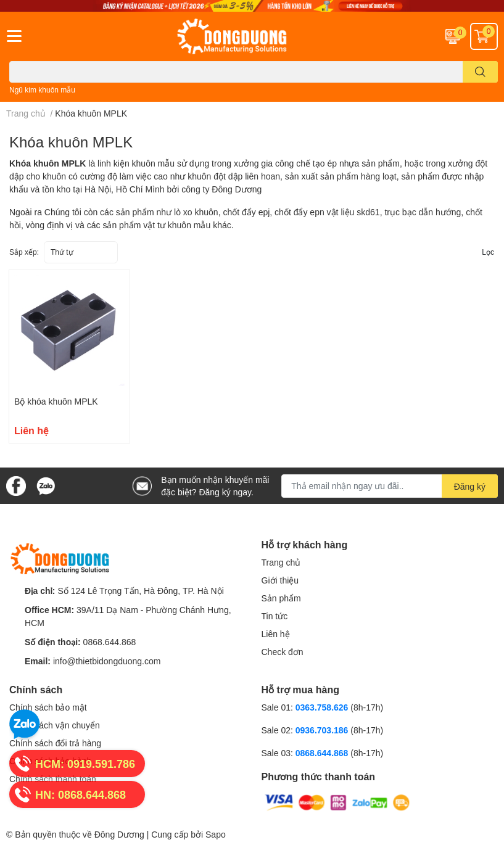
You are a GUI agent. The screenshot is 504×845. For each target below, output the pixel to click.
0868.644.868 (110, 642)
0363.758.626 (323, 707)
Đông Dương (119, 834)
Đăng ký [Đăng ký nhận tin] (470, 486)
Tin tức (275, 616)
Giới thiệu (280, 580)
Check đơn (283, 652)
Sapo (216, 834)
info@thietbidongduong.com (107, 661)
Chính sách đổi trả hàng (55, 743)
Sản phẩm (281, 598)
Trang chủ (281, 562)
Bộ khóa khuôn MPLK (56, 401)
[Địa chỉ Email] (390, 486)
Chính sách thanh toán (53, 779)
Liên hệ (276, 634)
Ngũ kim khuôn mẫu (42, 90)
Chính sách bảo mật (48, 707)
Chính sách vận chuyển (55, 725)
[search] (480, 72)
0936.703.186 (323, 730)
